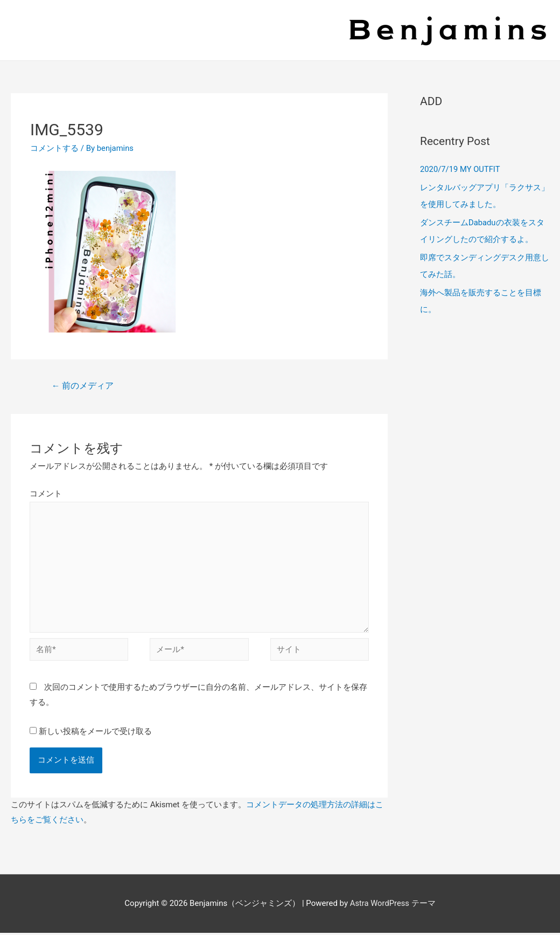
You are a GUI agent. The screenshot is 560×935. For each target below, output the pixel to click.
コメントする (54, 148)
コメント (46, 494)
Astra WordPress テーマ (393, 906)
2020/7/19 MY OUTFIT (461, 169)
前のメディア (83, 386)
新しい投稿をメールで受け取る (95, 734)
